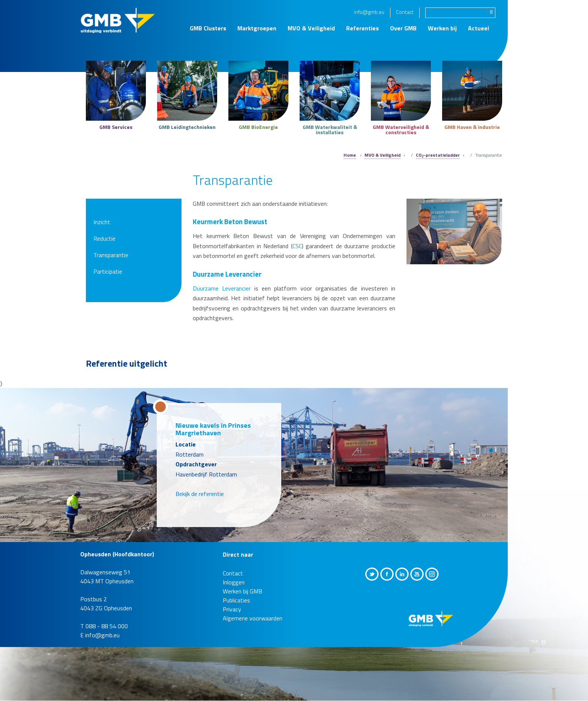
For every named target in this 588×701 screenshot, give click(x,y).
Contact (405, 12)
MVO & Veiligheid (311, 28)
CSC (297, 246)
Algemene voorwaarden (253, 618)
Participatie (108, 271)
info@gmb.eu (369, 12)
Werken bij (442, 28)
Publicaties (236, 600)
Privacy (232, 609)
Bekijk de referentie (200, 494)
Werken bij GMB (242, 591)
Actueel (478, 28)
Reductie (104, 238)
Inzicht (102, 222)
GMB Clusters (208, 28)
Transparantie (111, 255)
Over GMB (403, 28)
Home (350, 155)
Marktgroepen (257, 28)
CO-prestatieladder (438, 155)
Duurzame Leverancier (222, 288)
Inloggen (234, 582)
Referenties (362, 28)
